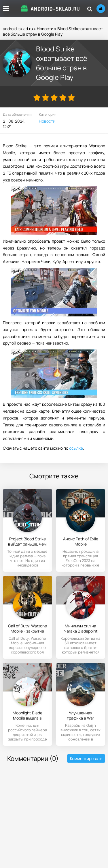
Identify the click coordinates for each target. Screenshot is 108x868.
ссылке (76, 448)
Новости (45, 29)
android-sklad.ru (18, 29)
